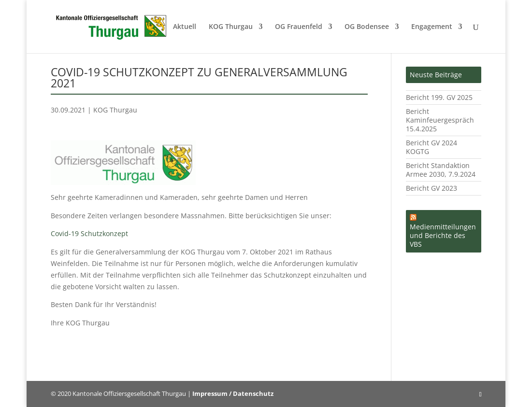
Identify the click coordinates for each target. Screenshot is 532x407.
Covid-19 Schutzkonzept (89, 233)
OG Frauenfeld (299, 27)
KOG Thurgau (231, 27)
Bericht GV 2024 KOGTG (431, 147)
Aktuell (185, 27)
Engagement (432, 27)
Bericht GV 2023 (431, 188)
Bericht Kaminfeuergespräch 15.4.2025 (440, 120)
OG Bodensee (367, 27)
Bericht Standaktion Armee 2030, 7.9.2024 (441, 170)
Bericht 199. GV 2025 (439, 97)
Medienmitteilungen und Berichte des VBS (443, 235)
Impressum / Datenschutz (233, 393)
